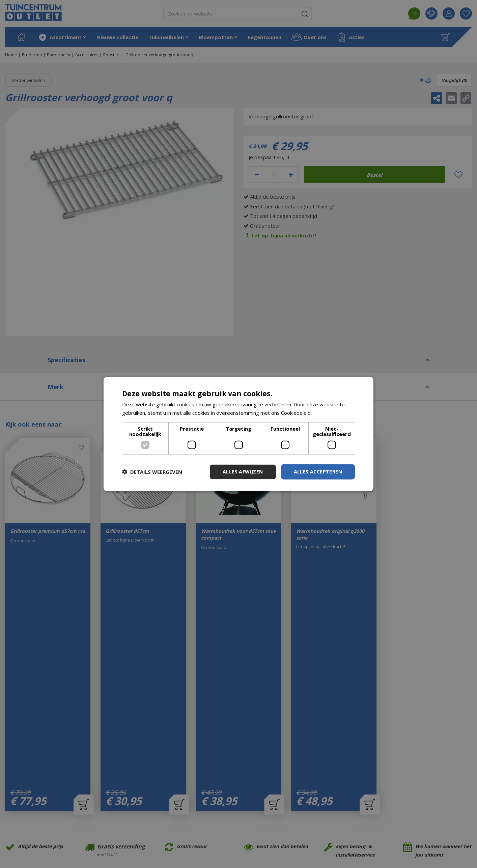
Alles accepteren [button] (318, 472)
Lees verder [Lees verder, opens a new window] (327, 413)
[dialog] (238, 434)
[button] (152, 472)
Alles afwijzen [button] (243, 472)
